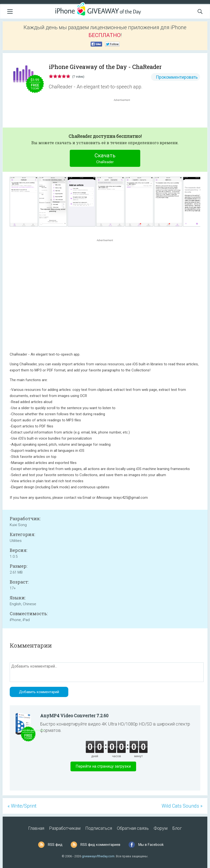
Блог (177, 828)
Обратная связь (133, 828)
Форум (161, 828)
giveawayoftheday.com (98, 856)
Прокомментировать (177, 77)
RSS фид (55, 845)
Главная (36, 828)
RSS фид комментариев (100, 845)
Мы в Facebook (151, 845)
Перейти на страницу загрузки (103, 766)
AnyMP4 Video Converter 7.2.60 (74, 716)
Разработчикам (65, 828)
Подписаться (99, 828)
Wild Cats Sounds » (182, 806)
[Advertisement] (124, 114)
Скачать (105, 159)
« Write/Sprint (22, 806)
